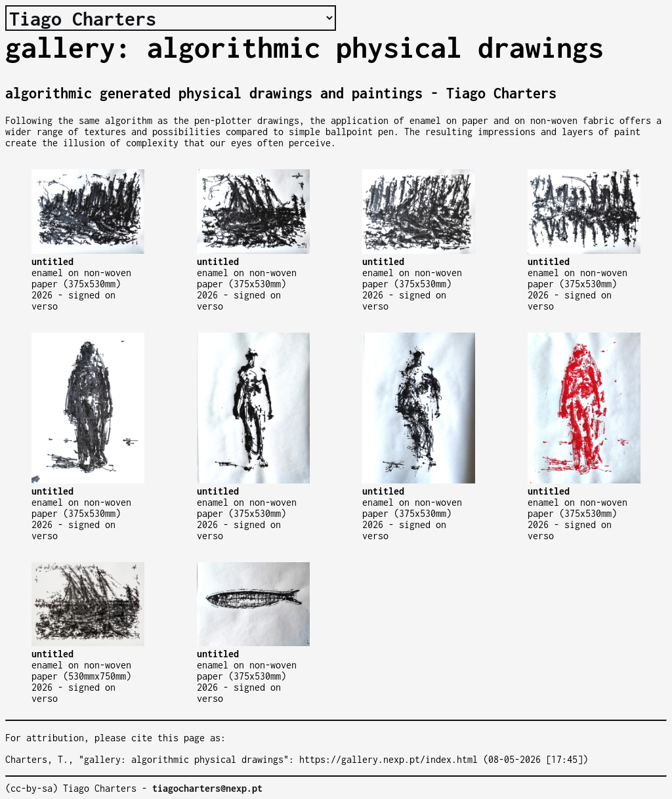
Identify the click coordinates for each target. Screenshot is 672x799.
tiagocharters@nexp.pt (207, 788)
